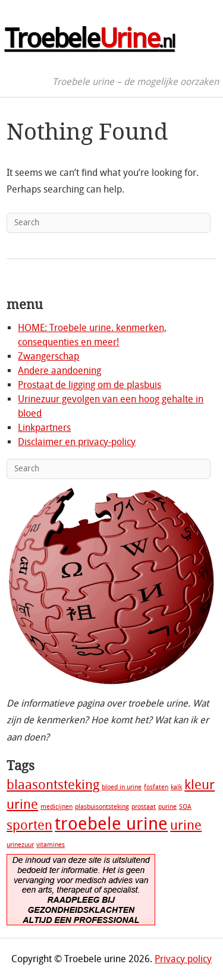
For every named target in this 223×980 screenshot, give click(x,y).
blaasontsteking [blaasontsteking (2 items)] (53, 785)
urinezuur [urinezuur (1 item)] (20, 845)
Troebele (90, 39)
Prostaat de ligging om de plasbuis (89, 385)
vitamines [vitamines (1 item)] (51, 845)
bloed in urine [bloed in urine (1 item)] (122, 787)
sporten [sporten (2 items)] (29, 825)
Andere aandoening (59, 371)
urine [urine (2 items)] (186, 825)
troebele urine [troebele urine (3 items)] (111, 824)
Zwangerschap (48, 356)
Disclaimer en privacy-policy (77, 442)
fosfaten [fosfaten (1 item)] (156, 787)
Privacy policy (183, 959)
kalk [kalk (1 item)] (176, 787)
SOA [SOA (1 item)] (185, 807)
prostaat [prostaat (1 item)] (144, 807)
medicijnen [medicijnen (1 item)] (56, 807)
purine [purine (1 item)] (167, 807)
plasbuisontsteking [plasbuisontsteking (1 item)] (102, 807)
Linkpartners (44, 428)
